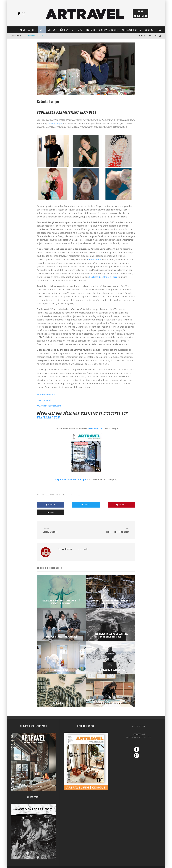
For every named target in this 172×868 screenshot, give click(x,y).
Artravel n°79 (95, 429)
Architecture (28, 30)
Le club (149, 30)
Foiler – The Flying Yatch (108, 522)
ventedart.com (50, 417)
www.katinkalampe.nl (47, 394)
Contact (153, 36)
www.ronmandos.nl (46, 400)
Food (80, 30)
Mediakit (143, 36)
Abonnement (141, 16)
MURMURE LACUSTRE (36, 36)
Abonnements (125, 863)
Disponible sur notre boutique (71, 479)
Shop (141, 11)
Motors (91, 30)
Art (42, 30)
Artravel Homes (109, 30)
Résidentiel (66, 30)
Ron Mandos (95, 259)
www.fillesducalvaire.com (49, 406)
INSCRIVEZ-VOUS (139, 726)
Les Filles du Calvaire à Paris (103, 277)
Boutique (115, 863)
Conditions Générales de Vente (150, 863)
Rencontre (76, 495)
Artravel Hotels (131, 30)
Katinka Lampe (55, 123)
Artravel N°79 (49, 495)
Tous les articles (104, 863)
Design (52, 30)
